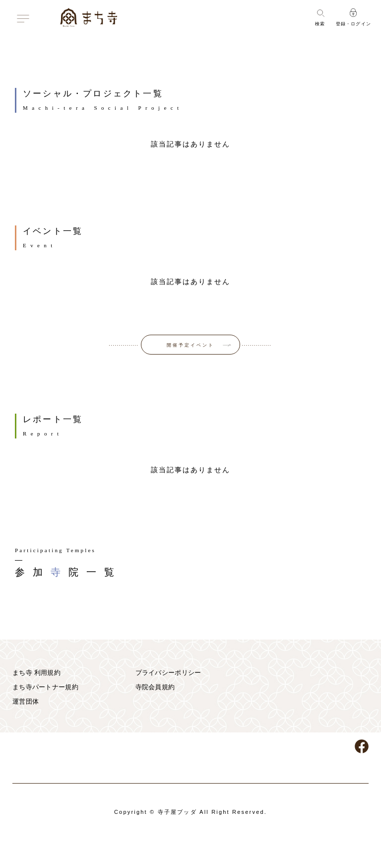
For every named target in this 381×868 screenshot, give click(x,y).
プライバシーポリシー (168, 673)
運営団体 (26, 701)
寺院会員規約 (155, 687)
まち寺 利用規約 (36, 673)
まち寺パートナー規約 (45, 687)
